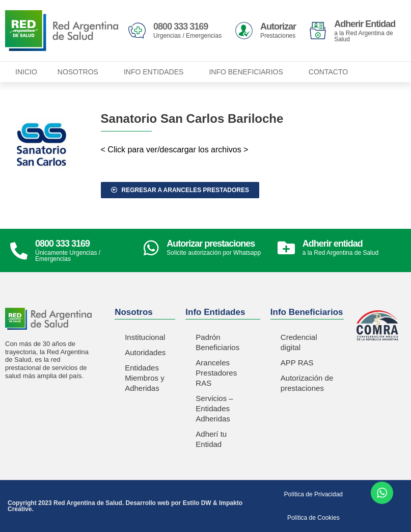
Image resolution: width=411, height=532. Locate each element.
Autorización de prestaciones (307, 383)
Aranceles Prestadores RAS (216, 373)
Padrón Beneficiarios (217, 342)
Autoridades (145, 352)
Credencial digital (299, 342)
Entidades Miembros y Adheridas (145, 378)
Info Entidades (156, 72)
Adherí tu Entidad (211, 439)
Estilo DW (197, 503)
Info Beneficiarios (248, 72)
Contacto (328, 72)
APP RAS (297, 363)
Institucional (145, 337)
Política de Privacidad (313, 494)
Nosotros (80, 72)
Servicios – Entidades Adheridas (214, 408)
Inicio (26, 72)
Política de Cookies (313, 518)
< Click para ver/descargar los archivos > (175, 150)
